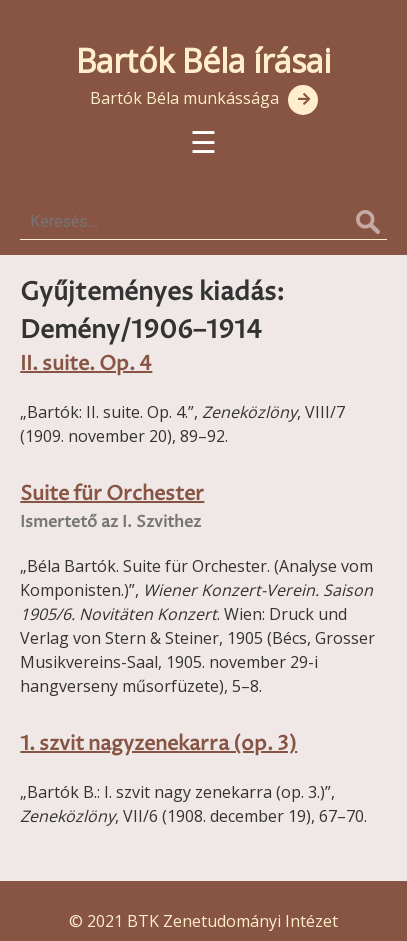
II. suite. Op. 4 (86, 364)
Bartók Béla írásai (203, 60)
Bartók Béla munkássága (184, 98)
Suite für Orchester (112, 494)
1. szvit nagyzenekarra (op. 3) (158, 744)
